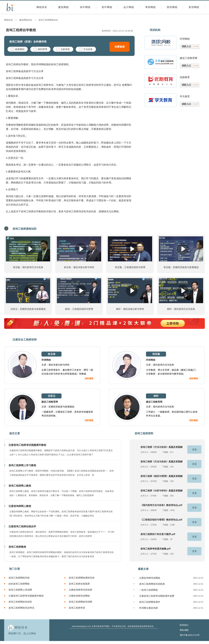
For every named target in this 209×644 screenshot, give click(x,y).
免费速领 (120, 47)
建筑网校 (64, 7)
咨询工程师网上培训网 (20, 590)
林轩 (156, 396)
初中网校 (107, 7)
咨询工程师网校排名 (48, 20)
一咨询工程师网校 (148, 590)
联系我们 (184, 625)
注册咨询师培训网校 (79, 596)
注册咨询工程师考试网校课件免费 (157, 596)
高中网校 (85, 7)
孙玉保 (52, 354)
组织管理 (40, 49)
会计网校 (129, 7)
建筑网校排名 (26, 20)
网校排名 (42, 7)
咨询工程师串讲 (77, 608)
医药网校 (172, 7)
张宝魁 (156, 354)
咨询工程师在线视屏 (79, 584)
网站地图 (184, 630)
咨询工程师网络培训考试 (21, 608)
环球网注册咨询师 (148, 608)
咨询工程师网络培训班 (20, 602)
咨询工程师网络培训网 (80, 602)
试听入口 (186, 46)
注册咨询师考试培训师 (80, 590)
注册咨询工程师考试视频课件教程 (26, 596)
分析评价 (63, 49)
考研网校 (150, 7)
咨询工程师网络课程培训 (82, 578)
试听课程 (89, 379)
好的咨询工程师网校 (19, 584)
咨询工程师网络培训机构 (152, 584)
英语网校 (194, 7)
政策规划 (18, 49)
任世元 (52, 396)
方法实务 (86, 49)
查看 (194, 450)
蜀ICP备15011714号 (190, 635)
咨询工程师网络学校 (19, 578)
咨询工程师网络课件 (150, 602)
